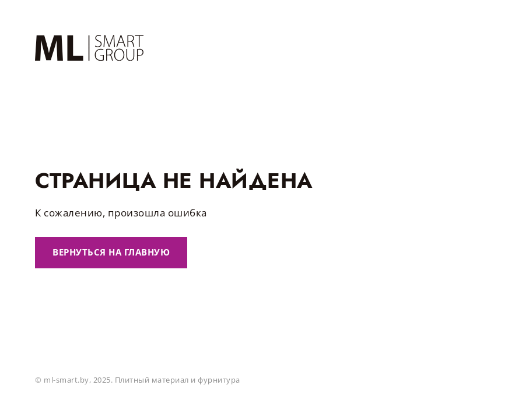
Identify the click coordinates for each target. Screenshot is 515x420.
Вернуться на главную (111, 252)
